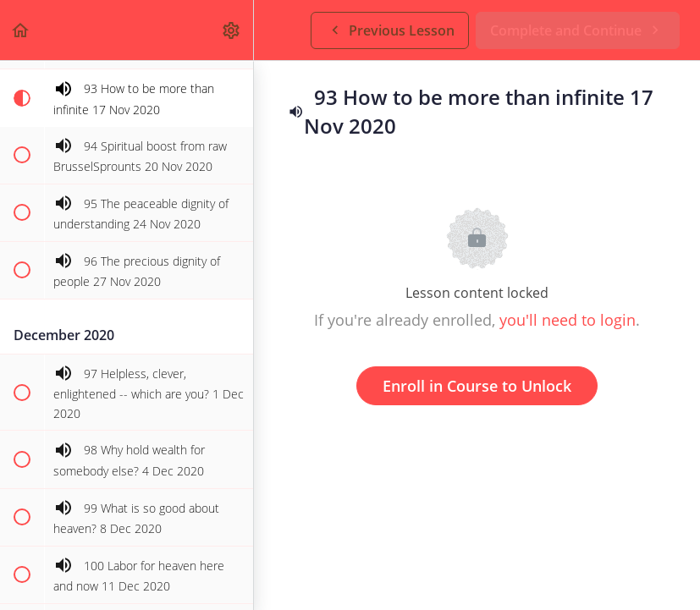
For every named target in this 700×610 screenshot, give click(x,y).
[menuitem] (232, 30)
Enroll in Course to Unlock (477, 386)
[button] (21, 30)
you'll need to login (568, 320)
